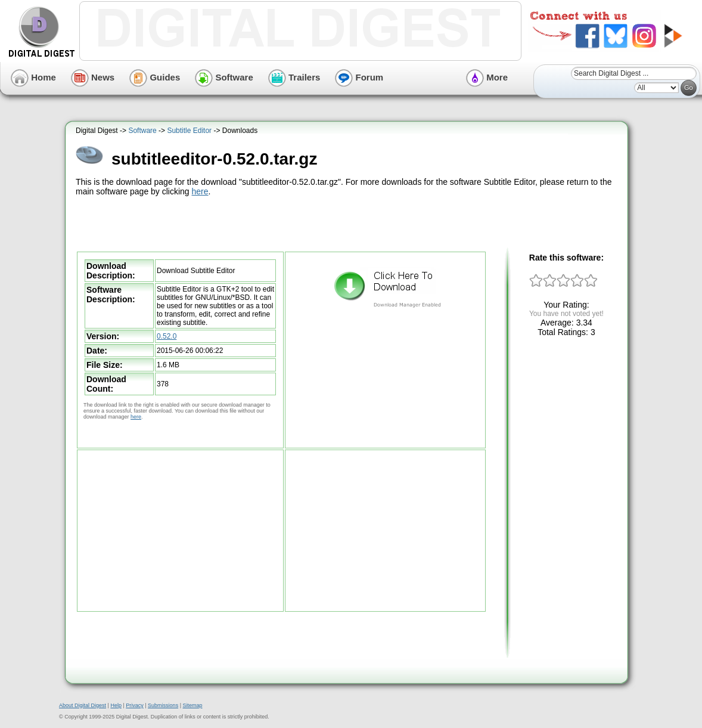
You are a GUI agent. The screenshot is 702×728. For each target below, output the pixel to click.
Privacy (135, 705)
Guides (155, 77)
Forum (359, 77)
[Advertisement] (348, 222)
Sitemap (192, 705)
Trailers (294, 77)
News (93, 77)
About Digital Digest (83, 705)
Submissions (163, 705)
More (487, 77)
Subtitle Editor (189, 131)
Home (33, 77)
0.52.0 (167, 336)
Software (224, 77)
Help (116, 705)
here (200, 191)
